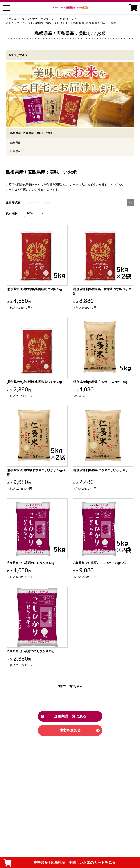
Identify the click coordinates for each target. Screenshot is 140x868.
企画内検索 (13, 202)
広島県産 (15, 151)
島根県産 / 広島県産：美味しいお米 (95, 23)
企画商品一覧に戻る (70, 716)
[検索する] (131, 202)
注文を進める (70, 730)
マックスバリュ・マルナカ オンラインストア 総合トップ (41, 19)
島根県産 (15, 143)
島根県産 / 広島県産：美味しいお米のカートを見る (59, 863)
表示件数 (11, 213)
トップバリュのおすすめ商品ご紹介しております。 (39, 23)
